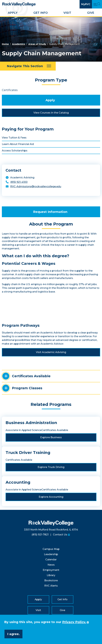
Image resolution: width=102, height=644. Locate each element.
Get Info (41, 13)
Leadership (51, 554)
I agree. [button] (13, 634)
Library (51, 575)
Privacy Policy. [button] (74, 622)
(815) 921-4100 (19, 182)
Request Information (50, 212)
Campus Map (51, 549)
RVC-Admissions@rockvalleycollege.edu (36, 186)
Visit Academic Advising (51, 352)
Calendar (51, 560)
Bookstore (51, 580)
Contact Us (60, 535)
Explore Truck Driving (51, 467)
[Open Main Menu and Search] (97, 4)
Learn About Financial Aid (18, 144)
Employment (51, 570)
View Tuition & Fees (14, 138)
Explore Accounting (51, 497)
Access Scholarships (15, 151)
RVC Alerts (51, 586)
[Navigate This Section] (28, 66)
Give (91, 13)
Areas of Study (37, 44)
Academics (19, 44)
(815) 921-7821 (40, 535)
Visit (67, 13)
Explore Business (51, 437)
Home (5, 44)
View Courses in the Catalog (51, 113)
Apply (13, 13)
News (51, 565)
